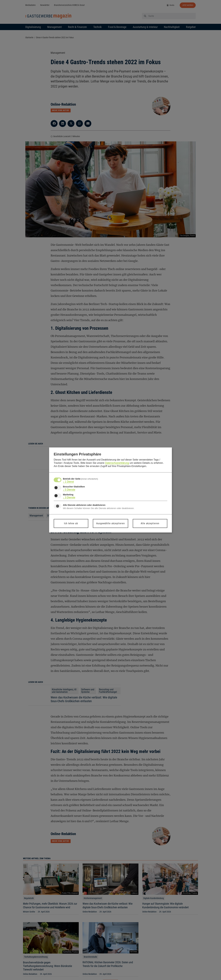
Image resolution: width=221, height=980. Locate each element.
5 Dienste (69, 490)
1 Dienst (68, 482)
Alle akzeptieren (150, 523)
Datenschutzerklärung (117, 463)
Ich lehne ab (71, 523)
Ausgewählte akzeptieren (110, 523)
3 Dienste (69, 498)
